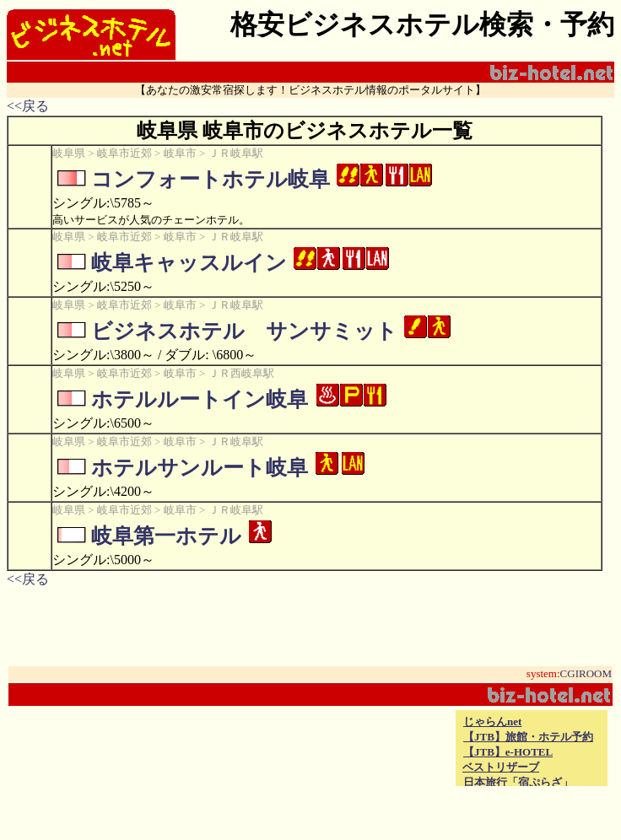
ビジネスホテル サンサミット (244, 331)
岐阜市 (180, 153)
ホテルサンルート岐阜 (200, 468)
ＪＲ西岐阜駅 (241, 373)
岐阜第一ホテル (166, 536)
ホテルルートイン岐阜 (200, 399)
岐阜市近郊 (124, 153)
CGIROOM (586, 673)
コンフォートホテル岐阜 (211, 179)
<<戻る (28, 106)
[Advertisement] (255, 748)
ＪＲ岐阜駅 (236, 153)
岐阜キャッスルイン (189, 263)
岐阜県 (69, 153)
